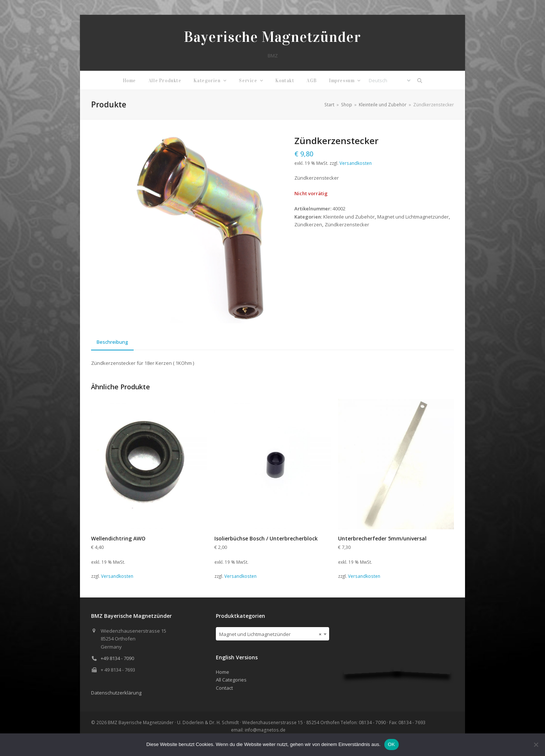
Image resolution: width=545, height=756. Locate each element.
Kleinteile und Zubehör (349, 217)
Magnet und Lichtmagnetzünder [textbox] (270, 634)
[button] (420, 80)
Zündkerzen (308, 224)
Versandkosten (356, 163)
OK (392, 744)
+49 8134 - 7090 (117, 658)
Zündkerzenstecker (347, 224)
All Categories (231, 680)
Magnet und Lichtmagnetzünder (413, 217)
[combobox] (273, 634)
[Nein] (536, 745)
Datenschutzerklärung (116, 693)
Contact (224, 688)
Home (223, 672)
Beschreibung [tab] (112, 342)
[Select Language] (389, 80)
